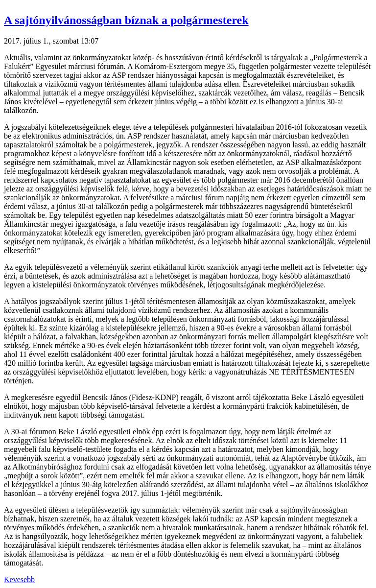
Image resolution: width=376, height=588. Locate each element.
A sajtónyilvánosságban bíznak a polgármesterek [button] (126, 20)
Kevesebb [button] (19, 579)
